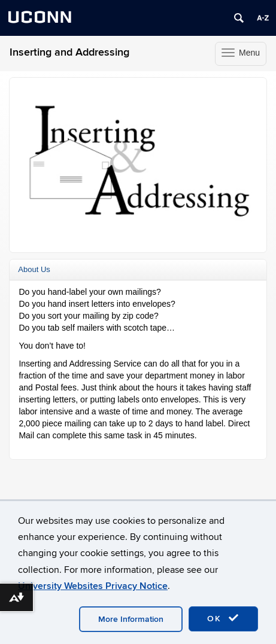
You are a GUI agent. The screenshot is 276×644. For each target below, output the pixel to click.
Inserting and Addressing (69, 52)
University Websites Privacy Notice (93, 586)
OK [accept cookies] (223, 618)
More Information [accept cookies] (131, 619)
